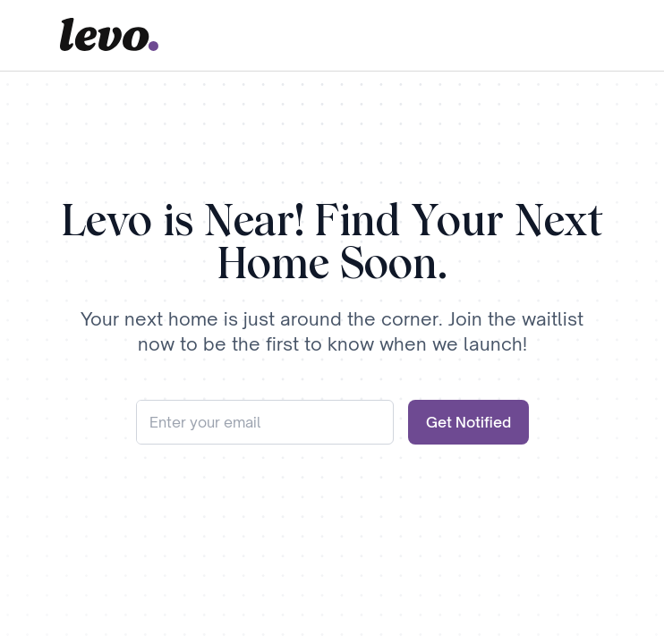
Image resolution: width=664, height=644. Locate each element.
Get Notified (468, 422)
